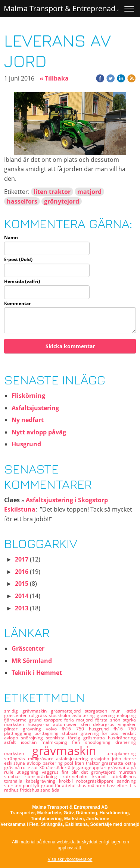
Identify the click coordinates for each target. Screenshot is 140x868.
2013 (22, 608)
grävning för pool (102, 733)
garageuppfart (92, 768)
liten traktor (52, 192)
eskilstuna (15, 763)
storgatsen (98, 711)
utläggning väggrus (39, 772)
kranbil (102, 776)
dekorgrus (105, 724)
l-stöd (130, 711)
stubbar (15, 776)
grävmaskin (69, 750)
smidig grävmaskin (27, 711)
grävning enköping (116, 715)
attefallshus (124, 776)
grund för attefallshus (64, 785)
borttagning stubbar (57, 733)
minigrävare (42, 759)
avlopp (35, 763)
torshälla (15, 781)
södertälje (66, 768)
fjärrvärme (17, 720)
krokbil (68, 781)
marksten (18, 753)
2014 (22, 596)
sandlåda (50, 790)
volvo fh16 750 (67, 729)
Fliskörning (28, 396)
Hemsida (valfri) (22, 282)
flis (133, 785)
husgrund (101, 729)
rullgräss (39, 715)
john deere (124, 759)
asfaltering (85, 715)
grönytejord (62, 201)
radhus (12, 790)
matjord (89, 192)
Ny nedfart (28, 420)
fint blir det (76, 772)
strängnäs (16, 759)
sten (87, 724)
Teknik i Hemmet (37, 673)
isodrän (31, 742)
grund (37, 720)
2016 (22, 572)
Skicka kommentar (70, 346)
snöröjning (33, 738)
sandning (126, 781)
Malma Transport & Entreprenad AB (65, 8)
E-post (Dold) (18, 260)
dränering (126, 742)
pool (70, 763)
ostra (130, 763)
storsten (13, 785)
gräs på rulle (18, 768)
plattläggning (19, 733)
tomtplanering (121, 753)
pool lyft (32, 785)
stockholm (60, 715)
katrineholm (77, 776)
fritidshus (30, 790)
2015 (22, 584)
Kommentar (17, 304)
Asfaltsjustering (35, 408)
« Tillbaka (54, 78)
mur (118, 711)
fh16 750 (125, 729)
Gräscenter (28, 648)
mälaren (97, 785)
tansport (54, 720)
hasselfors (22, 201)
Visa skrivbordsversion (70, 859)
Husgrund (26, 444)
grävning (34, 729)
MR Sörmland (32, 661)
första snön (109, 720)
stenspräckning (44, 776)
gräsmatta (113, 763)
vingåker (127, 724)
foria (70, 720)
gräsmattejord (68, 711)
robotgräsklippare (97, 781)
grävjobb (101, 759)
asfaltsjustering (73, 759)
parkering (54, 763)
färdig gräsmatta (88, 738)
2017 (22, 559)
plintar (13, 729)
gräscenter (16, 715)
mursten (127, 772)
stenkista (57, 738)
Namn (11, 238)
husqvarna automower (54, 724)
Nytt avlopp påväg (39, 432)
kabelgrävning (42, 781)
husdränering (122, 738)
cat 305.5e (43, 768)
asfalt (12, 742)
